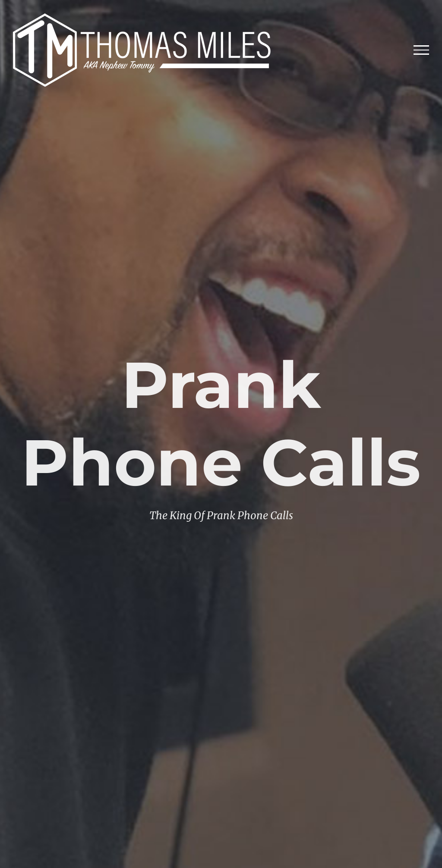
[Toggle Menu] (421, 50)
